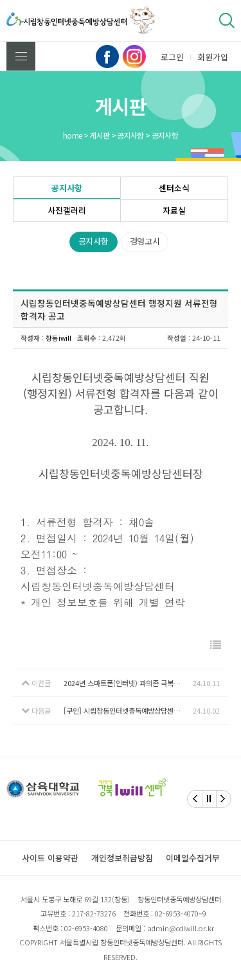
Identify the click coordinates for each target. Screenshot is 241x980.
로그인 (172, 57)
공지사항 (67, 188)
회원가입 (213, 57)
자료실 (174, 210)
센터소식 (174, 188)
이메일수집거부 (193, 858)
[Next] (224, 799)
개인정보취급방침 (122, 858)
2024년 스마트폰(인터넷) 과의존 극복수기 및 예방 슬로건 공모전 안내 (128, 683)
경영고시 (145, 241)
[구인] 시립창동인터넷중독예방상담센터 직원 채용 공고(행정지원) (128, 710)
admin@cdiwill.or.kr (181, 928)
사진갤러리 (67, 210)
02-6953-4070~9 (181, 913)
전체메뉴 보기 (21, 56)
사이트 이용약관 (50, 858)
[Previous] (195, 799)
